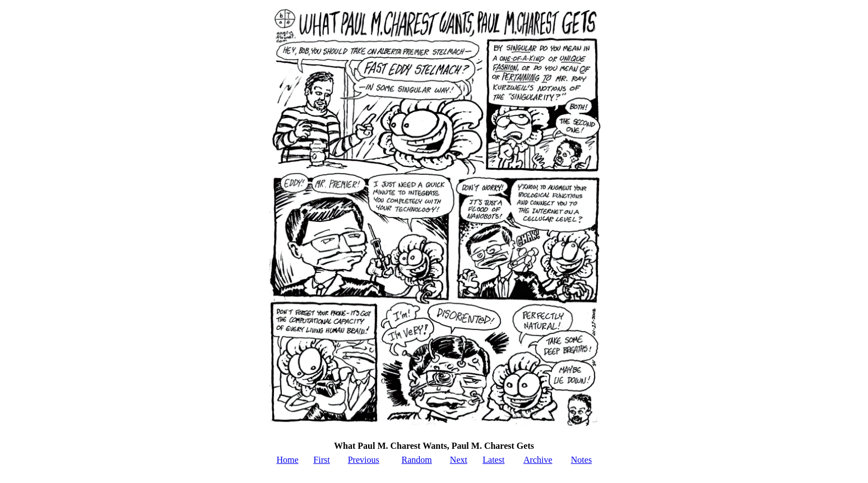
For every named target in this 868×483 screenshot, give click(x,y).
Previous (364, 460)
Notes (581, 460)
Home (287, 460)
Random (417, 460)
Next (459, 460)
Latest (493, 460)
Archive (538, 460)
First (321, 460)
